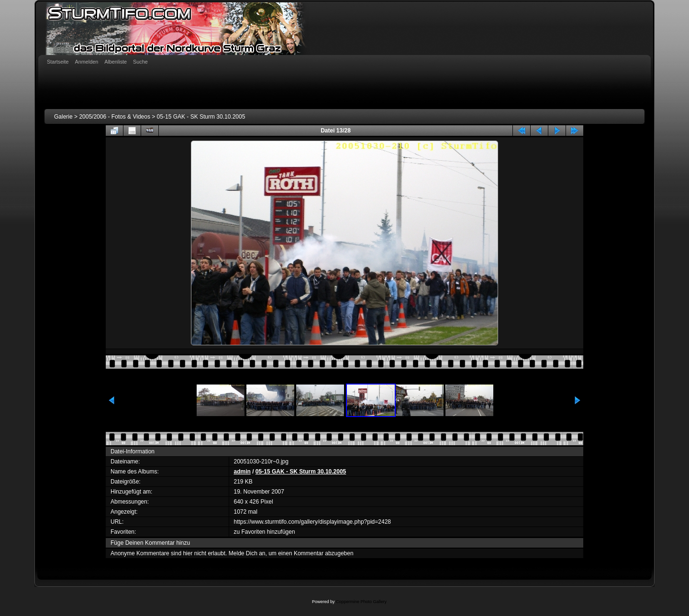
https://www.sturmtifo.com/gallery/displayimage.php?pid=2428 (313, 522)
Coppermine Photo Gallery (361, 602)
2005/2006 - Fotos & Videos (115, 117)
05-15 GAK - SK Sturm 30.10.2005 (201, 117)
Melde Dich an (247, 553)
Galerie (63, 117)
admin (242, 472)
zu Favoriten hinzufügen (265, 532)
